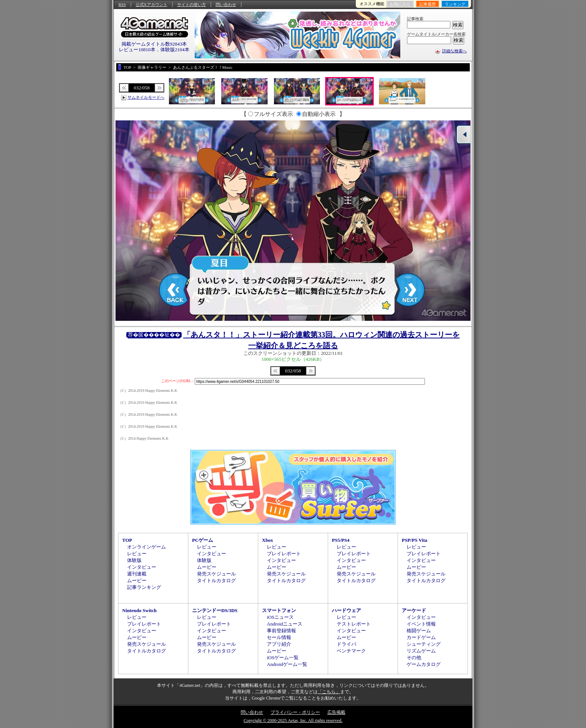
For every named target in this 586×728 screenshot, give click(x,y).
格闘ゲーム (419, 631)
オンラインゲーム (146, 547)
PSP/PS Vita (414, 540)
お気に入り (400, 4)
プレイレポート (284, 554)
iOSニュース (280, 617)
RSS (122, 4)
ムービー (137, 580)
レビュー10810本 (137, 50)
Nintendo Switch (139, 610)
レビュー (137, 554)
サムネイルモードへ (146, 97)
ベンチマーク (351, 651)
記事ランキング (144, 587)
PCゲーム (203, 540)
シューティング (424, 644)
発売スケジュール (216, 574)
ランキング (455, 4)
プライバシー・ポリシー (295, 712)
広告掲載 (336, 712)
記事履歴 (428, 4)
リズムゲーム (421, 651)
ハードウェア (346, 610)
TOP (127, 540)
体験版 (134, 560)
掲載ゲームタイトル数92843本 (154, 44)
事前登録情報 (281, 631)
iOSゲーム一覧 (283, 658)
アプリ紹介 (279, 644)
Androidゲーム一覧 (287, 664)
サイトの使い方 (192, 4)
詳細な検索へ (454, 51)
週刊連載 (137, 574)
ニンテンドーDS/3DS (215, 610)
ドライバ (346, 644)
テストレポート (354, 624)
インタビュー (142, 567)
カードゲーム (421, 637)
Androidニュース (285, 624)
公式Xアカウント (152, 4)
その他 (414, 658)
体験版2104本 (175, 50)
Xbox (268, 540)
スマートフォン (279, 610)
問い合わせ (226, 4)
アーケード (414, 610)
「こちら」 (329, 692)
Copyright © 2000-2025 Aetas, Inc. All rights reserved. (293, 721)
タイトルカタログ (216, 580)
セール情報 (279, 637)
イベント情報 (421, 624)
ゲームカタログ (424, 664)
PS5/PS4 (341, 540)
